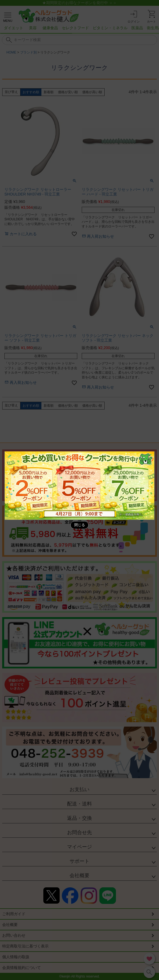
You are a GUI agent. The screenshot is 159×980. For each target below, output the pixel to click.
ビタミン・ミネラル (110, 28)
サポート (79, 861)
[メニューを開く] (8, 17)
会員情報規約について (22, 968)
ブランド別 (28, 52)
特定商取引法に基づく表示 (25, 946)
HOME (11, 52)
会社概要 (79, 875)
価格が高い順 (92, 92)
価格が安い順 (68, 92)
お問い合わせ (14, 935)
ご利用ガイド (14, 914)
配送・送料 (79, 804)
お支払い (79, 789)
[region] (79, 30)
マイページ (79, 847)
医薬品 (137, 28)
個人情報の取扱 (16, 957)
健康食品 (50, 28)
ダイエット (14, 28)
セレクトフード (75, 28)
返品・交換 (79, 818)
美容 (33, 28)
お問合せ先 (79, 832)
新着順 (49, 92)
